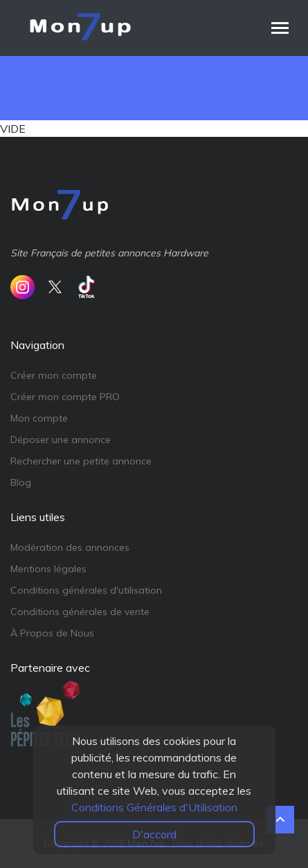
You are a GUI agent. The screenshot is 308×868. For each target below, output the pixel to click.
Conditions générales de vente (80, 612)
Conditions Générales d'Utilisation (154, 807)
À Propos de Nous (52, 633)
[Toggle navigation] (280, 28)
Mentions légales (48, 569)
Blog (21, 482)
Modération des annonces (70, 547)
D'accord (154, 834)
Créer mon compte (54, 375)
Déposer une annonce (61, 440)
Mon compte (39, 418)
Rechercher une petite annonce (81, 461)
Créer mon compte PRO (65, 397)
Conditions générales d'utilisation (86, 590)
